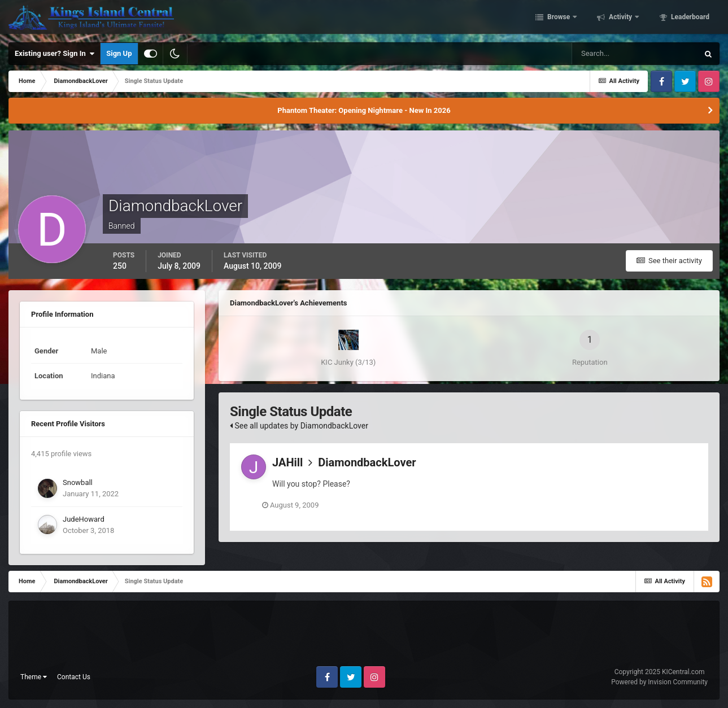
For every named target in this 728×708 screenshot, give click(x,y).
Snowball (78, 482)
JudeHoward (84, 519)
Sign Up (119, 53)
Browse (559, 19)
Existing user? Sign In (55, 54)
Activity (620, 19)
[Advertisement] (364, 638)
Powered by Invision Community (659, 682)
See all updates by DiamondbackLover (299, 426)
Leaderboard (689, 19)
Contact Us (74, 677)
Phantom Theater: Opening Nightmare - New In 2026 (364, 110)
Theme (34, 677)
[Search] (635, 54)
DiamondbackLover (367, 462)
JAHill (287, 462)
